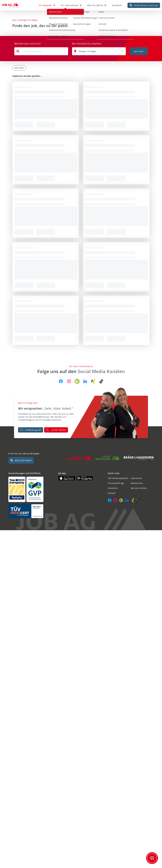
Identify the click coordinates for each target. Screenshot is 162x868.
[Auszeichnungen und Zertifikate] (31, 491)
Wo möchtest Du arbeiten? (87, 45)
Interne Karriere (94, 18)
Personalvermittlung (47, 42)
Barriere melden (139, 490)
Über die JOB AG (95, 6)
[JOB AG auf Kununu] (77, 383)
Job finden (139, 53)
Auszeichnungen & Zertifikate (101, 30)
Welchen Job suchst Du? (28, 45)
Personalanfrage (69, 12)
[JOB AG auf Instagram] (69, 383)
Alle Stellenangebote (118, 480)
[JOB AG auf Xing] (93, 383)
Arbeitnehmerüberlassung (50, 30)
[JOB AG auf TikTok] (101, 383)
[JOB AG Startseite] (10, 6)
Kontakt (90, 24)
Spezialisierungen (70, 24)
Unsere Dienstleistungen (73, 18)
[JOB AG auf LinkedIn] (85, 383)
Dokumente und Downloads (100, 42)
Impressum (136, 480)
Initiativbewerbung (46, 36)
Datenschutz (137, 485)
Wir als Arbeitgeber (46, 24)
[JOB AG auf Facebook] (61, 383)
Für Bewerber (45, 6)
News (89, 12)
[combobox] (41, 53)
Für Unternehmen (70, 6)
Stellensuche (43, 12)
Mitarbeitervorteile (46, 18)
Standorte (117, 6)
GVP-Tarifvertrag (94, 36)
